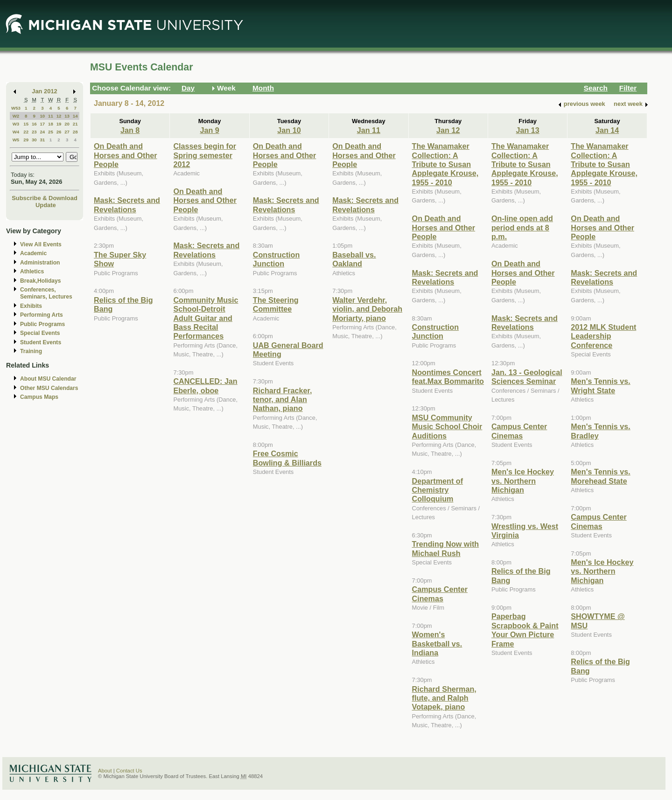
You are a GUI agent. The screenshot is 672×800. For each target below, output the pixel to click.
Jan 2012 (45, 91)
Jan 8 (130, 130)
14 (75, 116)
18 (51, 124)
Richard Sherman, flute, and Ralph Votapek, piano (444, 698)
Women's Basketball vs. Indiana (437, 643)
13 (67, 116)
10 (42, 116)
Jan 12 (448, 130)
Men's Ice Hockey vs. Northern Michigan (523, 481)
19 (59, 124)
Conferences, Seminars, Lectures (46, 293)
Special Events (40, 333)
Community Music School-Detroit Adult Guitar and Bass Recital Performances (206, 318)
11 (51, 116)
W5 (16, 140)
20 (67, 124)
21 (75, 124)
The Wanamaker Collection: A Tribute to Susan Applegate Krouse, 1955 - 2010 (445, 164)
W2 (16, 116)
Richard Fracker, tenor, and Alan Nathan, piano (283, 400)
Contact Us (129, 771)
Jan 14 (607, 130)
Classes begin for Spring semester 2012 (205, 155)
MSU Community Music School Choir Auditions (447, 427)
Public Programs (42, 324)
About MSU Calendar (48, 379)
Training (31, 351)
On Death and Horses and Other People (126, 155)
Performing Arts (42, 315)
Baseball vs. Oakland (354, 259)
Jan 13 (527, 130)
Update (46, 205)
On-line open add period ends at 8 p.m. (522, 227)
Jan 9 (209, 130)
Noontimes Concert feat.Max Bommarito (448, 377)
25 (51, 132)
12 (59, 116)
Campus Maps (39, 397)
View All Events (41, 244)
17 (42, 124)
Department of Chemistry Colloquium (438, 490)
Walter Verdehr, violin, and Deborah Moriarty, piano (367, 309)
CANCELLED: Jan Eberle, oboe (205, 386)
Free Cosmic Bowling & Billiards (287, 458)
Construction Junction (276, 259)
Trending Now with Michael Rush (446, 548)
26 (59, 132)
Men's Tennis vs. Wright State (600, 386)
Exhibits (31, 306)
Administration (40, 263)
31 (42, 140)
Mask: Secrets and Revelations (127, 205)
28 (75, 132)
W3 (16, 124)
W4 (16, 132)
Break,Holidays (41, 281)
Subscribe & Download (45, 198)
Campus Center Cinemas (440, 594)
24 (42, 132)
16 (34, 124)
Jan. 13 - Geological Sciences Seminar (527, 377)
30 (34, 140)
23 (34, 132)
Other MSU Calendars (49, 388)
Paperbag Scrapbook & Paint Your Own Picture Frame (525, 630)
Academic (33, 253)
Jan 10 (289, 130)
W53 (16, 108)
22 (26, 132)
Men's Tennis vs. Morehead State (600, 476)
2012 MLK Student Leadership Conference (603, 336)
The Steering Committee (276, 304)
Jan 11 (369, 130)
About (105, 771)
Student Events (41, 342)
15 (26, 124)
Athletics (32, 271)
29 (26, 140)
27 (67, 132)
